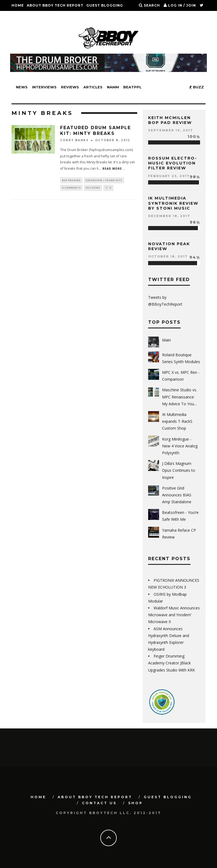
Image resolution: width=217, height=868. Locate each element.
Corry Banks (74, 140)
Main (166, 340)
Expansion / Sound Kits (104, 180)
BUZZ (197, 87)
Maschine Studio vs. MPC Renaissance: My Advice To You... (180, 397)
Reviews (70, 87)
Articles (93, 87)
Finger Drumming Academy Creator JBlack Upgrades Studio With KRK (171, 663)
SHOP (47, 16)
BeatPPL (132, 87)
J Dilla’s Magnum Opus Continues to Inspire (179, 470)
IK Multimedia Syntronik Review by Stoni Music (173, 203)
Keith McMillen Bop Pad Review (170, 120)
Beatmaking (71, 180)
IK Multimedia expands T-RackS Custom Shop (177, 421)
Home (18, 5)
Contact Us (25, 16)
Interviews (44, 87)
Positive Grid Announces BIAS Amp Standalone (177, 495)
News (22, 87)
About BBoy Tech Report (55, 5)
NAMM (113, 87)
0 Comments (71, 188)
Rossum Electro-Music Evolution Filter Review (173, 163)
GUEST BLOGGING (105, 5)
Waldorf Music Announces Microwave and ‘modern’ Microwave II (174, 615)
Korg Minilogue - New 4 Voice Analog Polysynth (180, 446)
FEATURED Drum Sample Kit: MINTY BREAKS (96, 131)
